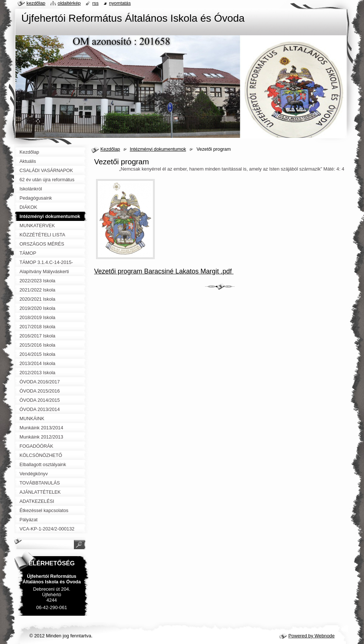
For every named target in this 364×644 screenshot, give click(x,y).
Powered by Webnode (311, 636)
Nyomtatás (120, 3)
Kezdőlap (110, 149)
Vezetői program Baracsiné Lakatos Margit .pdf (164, 271)
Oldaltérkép (69, 3)
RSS (95, 3)
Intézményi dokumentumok (158, 149)
